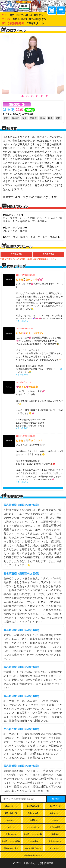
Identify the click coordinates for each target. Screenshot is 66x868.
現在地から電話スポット (33, 855)
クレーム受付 (33, 841)
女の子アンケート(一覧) (33, 834)
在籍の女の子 (33, 813)
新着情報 (55, 834)
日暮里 (33, 118)
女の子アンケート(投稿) (11, 841)
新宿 (6, 118)
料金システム (55, 813)
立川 (24, 118)
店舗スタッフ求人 (11, 848)
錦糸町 (15, 118)
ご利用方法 (33, 820)
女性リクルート (55, 841)
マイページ (11, 820)
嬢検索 (56, 799)
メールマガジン (33, 827)
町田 (58, 118)
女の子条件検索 (33, 806)
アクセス (55, 820)
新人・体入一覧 (11, 813)
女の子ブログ (55, 806)
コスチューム (11, 827)
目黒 (50, 118)
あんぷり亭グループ (33, 848)
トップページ (55, 848)
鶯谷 (42, 118)
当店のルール (11, 834)
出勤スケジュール (11, 806)
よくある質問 (55, 827)
